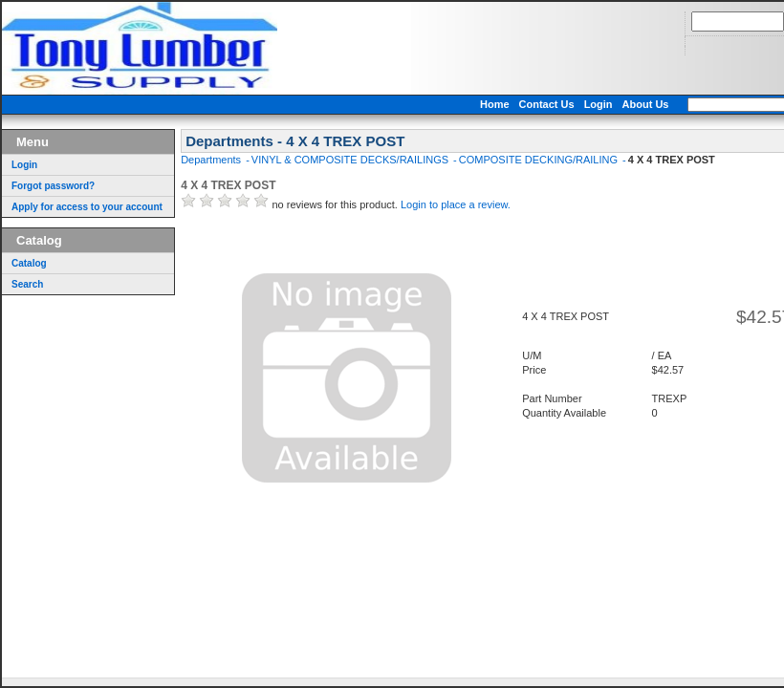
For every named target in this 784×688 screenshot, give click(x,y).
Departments (212, 160)
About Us (646, 104)
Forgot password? (53, 186)
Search (27, 284)
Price (534, 370)
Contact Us (547, 104)
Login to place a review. (456, 204)
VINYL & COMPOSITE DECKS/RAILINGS (351, 160)
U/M (532, 355)
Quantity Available (564, 413)
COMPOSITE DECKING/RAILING (540, 160)
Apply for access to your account (87, 207)
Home (495, 104)
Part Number (552, 398)
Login (599, 104)
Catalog (29, 263)
